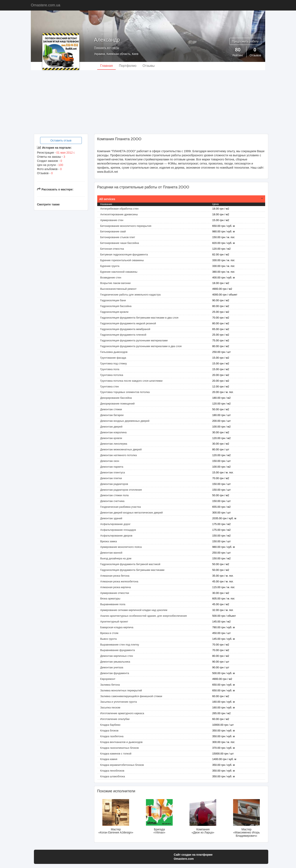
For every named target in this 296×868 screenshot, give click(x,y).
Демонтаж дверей (111, 427)
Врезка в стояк (109, 633)
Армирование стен (112, 220)
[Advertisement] (148, 102)
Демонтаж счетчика (112, 501)
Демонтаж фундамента (115, 673)
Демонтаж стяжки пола (114, 495)
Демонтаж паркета (112, 467)
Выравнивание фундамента (118, 650)
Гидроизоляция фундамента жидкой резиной (128, 323)
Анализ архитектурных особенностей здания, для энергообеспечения (144, 616)
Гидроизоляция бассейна (116, 306)
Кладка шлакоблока (113, 776)
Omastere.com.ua (46, 5)
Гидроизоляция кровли (114, 312)
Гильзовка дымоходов (114, 352)
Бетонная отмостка (112, 249)
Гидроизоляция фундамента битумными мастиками (132, 570)
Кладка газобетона (112, 736)
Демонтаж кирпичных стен (117, 656)
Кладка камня (109, 759)
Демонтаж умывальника (115, 662)
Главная (107, 66)
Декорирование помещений (117, 404)
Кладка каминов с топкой (116, 754)
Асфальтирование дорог (115, 524)
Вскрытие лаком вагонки (116, 283)
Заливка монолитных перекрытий (121, 690)
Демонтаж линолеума (114, 444)
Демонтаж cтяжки (111, 409)
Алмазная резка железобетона (119, 581)
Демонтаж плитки (111, 478)
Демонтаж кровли (111, 438)
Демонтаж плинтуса (113, 472)
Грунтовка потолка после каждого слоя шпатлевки (131, 381)
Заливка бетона (110, 685)
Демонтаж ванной (111, 553)
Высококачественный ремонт (119, 289)
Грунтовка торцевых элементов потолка (125, 392)
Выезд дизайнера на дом (116, 558)
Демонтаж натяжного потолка (119, 455)
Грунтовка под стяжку (114, 363)
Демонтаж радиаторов (114, 484)
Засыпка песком (110, 707)
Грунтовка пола (110, 369)
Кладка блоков (109, 731)
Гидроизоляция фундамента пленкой (123, 335)
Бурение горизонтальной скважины (122, 260)
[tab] (181, 199)
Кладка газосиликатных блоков (120, 748)
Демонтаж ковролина (113, 432)
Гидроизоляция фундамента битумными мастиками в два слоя (139, 318)
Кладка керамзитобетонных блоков (122, 765)
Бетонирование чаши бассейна (120, 243)
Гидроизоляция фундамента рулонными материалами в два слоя (141, 346)
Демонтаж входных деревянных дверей (125, 421)
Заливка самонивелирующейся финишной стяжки (131, 696)
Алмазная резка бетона (115, 576)
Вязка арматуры (110, 599)
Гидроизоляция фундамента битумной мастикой (130, 564)
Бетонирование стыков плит (118, 237)
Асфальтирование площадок (118, 530)
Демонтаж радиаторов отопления (121, 490)
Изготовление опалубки (115, 719)
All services (107, 199)
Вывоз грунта (109, 639)
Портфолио (128, 66)
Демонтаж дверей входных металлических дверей (132, 513)
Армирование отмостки (115, 593)
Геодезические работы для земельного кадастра (131, 295)
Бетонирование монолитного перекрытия (126, 226)
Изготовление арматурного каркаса (122, 713)
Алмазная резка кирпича (116, 587)
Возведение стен (111, 278)
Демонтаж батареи (112, 415)
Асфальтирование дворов (116, 536)
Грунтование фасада (113, 358)
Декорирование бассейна (116, 398)
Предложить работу (245, 41)
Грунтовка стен (110, 386)
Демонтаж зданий (111, 518)
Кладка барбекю (110, 725)
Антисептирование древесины (119, 214)
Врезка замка (109, 541)
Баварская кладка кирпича (117, 627)
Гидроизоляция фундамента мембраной (125, 329)
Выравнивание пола (113, 604)
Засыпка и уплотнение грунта (119, 702)
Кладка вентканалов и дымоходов (121, 742)
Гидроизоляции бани (113, 300)
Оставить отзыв (61, 140)
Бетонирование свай (113, 231)
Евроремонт (108, 679)
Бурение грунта (110, 266)
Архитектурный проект (114, 622)
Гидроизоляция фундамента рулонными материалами (134, 340)
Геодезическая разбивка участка (121, 507)
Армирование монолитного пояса (121, 547)
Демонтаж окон (110, 461)
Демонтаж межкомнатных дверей (121, 449)
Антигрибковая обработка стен (119, 209)
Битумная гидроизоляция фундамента (124, 254)
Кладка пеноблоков (112, 771)
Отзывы (149, 66)
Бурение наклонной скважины (119, 272)
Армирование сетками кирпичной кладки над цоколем (134, 610)
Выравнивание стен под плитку (120, 645)
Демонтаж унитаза (112, 667)
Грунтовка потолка (112, 375)
